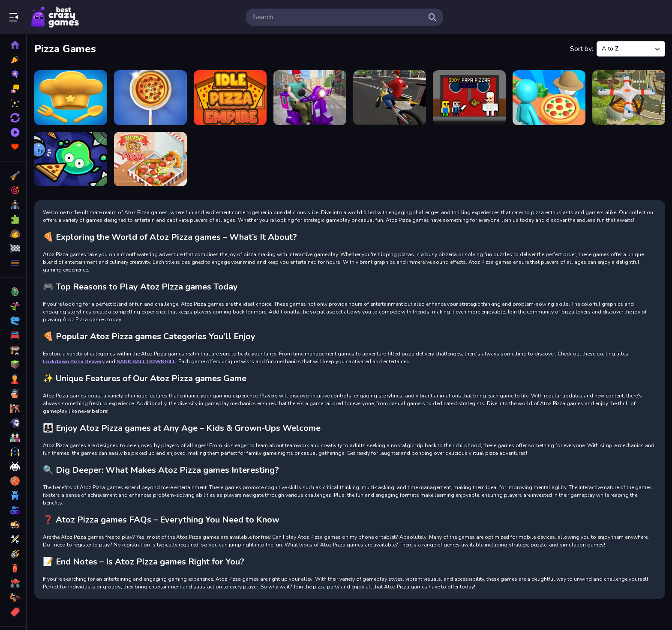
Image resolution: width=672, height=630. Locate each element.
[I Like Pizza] (150, 98)
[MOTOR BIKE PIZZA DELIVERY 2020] (390, 98)
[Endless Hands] (71, 98)
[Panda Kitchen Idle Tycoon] (549, 98)
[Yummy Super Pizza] (150, 159)
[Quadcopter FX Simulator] (629, 98)
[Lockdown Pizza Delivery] (310, 98)
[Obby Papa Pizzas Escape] (469, 98)
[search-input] (338, 17)
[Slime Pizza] (71, 159)
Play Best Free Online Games (55, 17)
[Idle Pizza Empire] (230, 98)
